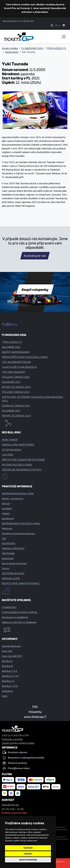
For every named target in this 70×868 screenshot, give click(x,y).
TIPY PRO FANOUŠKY (14, 372)
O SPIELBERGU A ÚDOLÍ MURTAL (20, 612)
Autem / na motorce (13, 498)
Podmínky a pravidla (12, 739)
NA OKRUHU (9, 543)
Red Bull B (7, 666)
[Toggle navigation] (64, 37)
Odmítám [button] (28, 854)
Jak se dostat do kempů (14, 563)
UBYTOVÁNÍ (8, 553)
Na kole (6, 503)
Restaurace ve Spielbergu (15, 617)
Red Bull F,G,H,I (10, 676)
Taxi (4, 538)
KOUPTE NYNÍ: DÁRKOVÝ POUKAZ (21, 583)
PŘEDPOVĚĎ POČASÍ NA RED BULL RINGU (25, 357)
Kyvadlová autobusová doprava (18, 533)
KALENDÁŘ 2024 (11, 411)
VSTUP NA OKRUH (12, 450)
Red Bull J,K (8, 681)
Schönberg (7, 691)
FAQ (35, 707)
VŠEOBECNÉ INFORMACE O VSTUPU (22, 470)
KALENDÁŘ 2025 (11, 382)
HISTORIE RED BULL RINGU (17, 465)
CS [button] (57, 25)
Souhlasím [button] (28, 848)
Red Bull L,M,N (10, 686)
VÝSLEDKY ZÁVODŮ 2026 (16, 377)
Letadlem (7, 508)
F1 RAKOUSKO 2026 (32, 48)
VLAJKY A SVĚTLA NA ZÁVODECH (19, 367)
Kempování (8, 558)
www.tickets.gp (35, 717)
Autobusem (8, 518)
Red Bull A (7, 661)
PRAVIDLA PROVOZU (13, 548)
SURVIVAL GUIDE (11, 578)
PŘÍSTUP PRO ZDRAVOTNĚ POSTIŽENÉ (23, 460)
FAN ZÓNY (8, 455)
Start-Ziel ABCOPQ (12, 656)
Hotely (6, 568)
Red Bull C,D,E (10, 671)
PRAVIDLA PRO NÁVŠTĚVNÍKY (18, 445)
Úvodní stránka (10, 48)
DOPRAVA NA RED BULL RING (18, 493)
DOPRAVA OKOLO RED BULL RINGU (21, 523)
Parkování (7, 528)
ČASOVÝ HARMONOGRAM (16, 352)
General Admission (11, 646)
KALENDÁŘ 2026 (11, 347)
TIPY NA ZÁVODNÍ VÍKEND (16, 362)
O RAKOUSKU (9, 607)
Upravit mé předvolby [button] (28, 860)
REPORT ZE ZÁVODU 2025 (16, 387)
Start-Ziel (7, 651)
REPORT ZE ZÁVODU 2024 (16, 416)
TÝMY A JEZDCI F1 (56, 48)
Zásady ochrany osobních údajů (18, 743)
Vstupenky (35, 712)
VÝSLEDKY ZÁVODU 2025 (16, 392)
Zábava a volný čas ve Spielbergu (19, 622)
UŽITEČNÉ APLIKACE (13, 573)
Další (5, 696)
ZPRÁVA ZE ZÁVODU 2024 (16, 406)
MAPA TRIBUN (10, 440)
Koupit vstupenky (35, 289)
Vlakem (6, 513)
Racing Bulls (12, 52)
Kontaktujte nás (35, 256)
